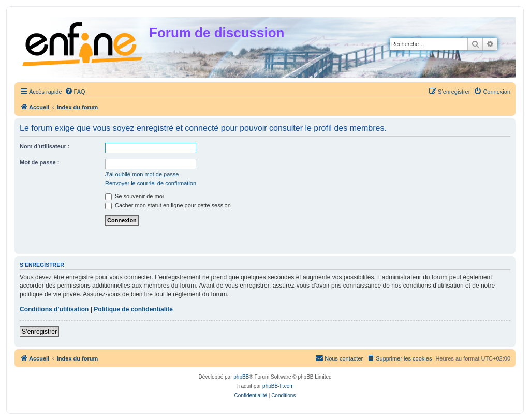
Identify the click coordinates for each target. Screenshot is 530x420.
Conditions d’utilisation (54, 309)
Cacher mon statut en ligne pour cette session (168, 205)
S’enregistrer (39, 332)
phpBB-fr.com (278, 386)
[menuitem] (75, 92)
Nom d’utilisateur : (45, 146)
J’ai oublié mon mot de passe (142, 174)
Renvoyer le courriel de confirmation (151, 183)
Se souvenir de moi (134, 196)
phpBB (241, 377)
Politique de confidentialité (133, 309)
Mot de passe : (39, 162)
